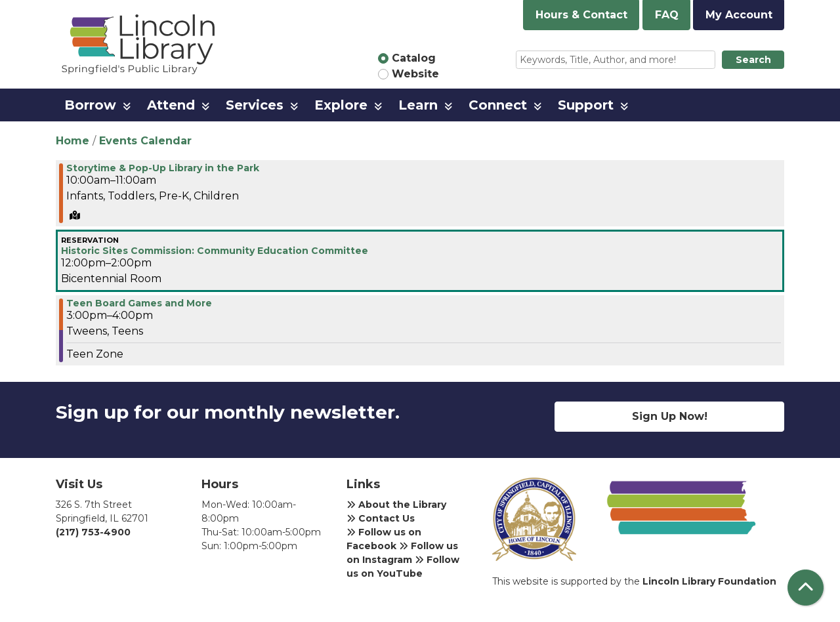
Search (753, 60)
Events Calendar (145, 141)
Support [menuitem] (586, 105)
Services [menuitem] (255, 105)
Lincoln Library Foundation (709, 581)
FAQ (667, 15)
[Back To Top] (806, 588)
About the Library (396, 505)
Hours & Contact (581, 15)
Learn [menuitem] (418, 105)
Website (415, 74)
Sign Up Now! (670, 416)
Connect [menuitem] (498, 105)
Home (73, 141)
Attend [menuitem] (171, 105)
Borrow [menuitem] (90, 105)
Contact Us (381, 518)
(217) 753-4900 (93, 532)
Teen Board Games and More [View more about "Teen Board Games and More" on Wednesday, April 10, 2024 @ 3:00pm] (139, 303)
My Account (739, 15)
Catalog (414, 58)
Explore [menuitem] (341, 105)
